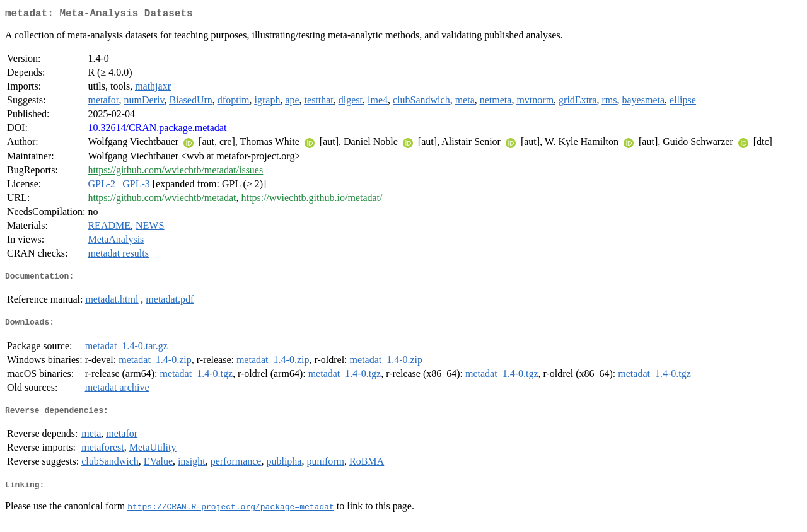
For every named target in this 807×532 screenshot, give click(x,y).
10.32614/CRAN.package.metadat (157, 130)
